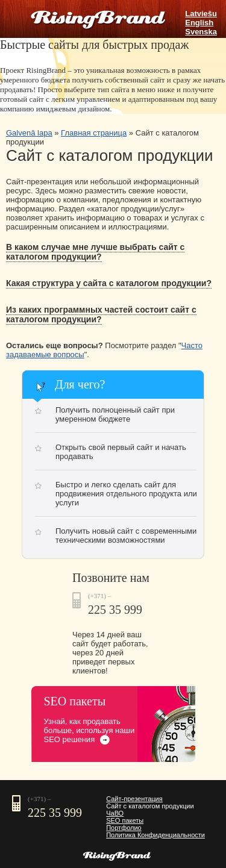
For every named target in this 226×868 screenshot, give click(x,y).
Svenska (201, 32)
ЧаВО (115, 813)
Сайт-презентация (134, 799)
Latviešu (201, 14)
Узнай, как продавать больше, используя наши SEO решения (89, 730)
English (199, 23)
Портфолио (124, 828)
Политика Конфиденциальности (155, 835)
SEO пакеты (125, 820)
